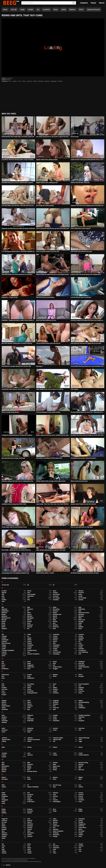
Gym (29, 709)
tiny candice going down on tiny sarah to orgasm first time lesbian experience (53, 137)
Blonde (35, 81)
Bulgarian (4, 629)
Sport (3, 831)
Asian (3, 598)
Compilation (46, 10)
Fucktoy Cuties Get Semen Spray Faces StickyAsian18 (86, 274)
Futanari (4, 695)
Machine (55, 763)
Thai (3, 848)
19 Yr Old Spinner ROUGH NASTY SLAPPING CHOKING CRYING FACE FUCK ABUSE (18, 251)
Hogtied (4, 719)
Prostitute (81, 800)
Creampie (81, 649)
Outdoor (81, 787)
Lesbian (14, 81)
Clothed (30, 643)
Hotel (80, 719)
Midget (29, 768)
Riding (80, 809)
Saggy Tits (5, 819)
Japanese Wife (57, 740)
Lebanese (30, 755)
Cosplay (30, 647)
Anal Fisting (56, 594)
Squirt (29, 831)
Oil (28, 785)
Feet (80, 686)
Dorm (3, 667)
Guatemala (5, 709)
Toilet (54, 849)
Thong (29, 848)
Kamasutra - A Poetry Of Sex (10, 297)
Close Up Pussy (6, 643)
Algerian (4, 593)
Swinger (55, 836)
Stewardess (31, 833)
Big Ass (29, 614)
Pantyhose (30, 795)
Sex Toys (4, 822)
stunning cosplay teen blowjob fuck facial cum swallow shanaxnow (88, 320)
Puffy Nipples (57, 802)
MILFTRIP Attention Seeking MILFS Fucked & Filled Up (17, 343)
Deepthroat (82, 662)
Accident (4, 591)
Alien (29, 593)
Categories (84, 3)
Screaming (82, 819)
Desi (3, 663)
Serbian (81, 821)
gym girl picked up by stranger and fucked (13, 458)
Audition (4, 600)
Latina (55, 753)
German (4, 702)
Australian (56, 600)
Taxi (54, 844)
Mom (29, 770)
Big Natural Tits (6, 618)
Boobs (3, 623)
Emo (3, 676)
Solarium (30, 828)
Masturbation (5, 766)
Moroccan (81, 770)
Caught (22, 10)
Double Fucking (57, 667)
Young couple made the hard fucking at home (14, 527)
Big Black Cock (57, 614)
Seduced (30, 821)
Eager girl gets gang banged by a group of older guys (51, 550)
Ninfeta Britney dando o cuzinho (45, 573)
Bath (80, 611)
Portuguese (5, 800)
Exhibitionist (31, 678)
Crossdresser (82, 650)
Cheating (81, 638)
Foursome (81, 691)
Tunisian (4, 853)
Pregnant (30, 800)
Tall (3, 844)
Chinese (55, 640)
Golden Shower (6, 706)
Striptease (5, 835)
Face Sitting (31, 684)
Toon (80, 849)
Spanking (55, 829)
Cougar (81, 647)
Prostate (55, 800)
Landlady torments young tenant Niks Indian (14, 504)
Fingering (81, 688)
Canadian (4, 636)
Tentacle (81, 846)
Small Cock (56, 826)
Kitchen (55, 747)
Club (54, 643)
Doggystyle (54, 81)
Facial (55, 684)
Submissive (56, 835)
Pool (54, 798)
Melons (81, 766)
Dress (29, 669)
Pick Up (29, 796)
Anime (80, 594)
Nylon (80, 779)
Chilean (29, 640)
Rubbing (4, 813)
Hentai (55, 717)
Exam (3, 678)
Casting (81, 636)
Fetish (29, 688)
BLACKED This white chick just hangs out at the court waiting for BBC (88, 435)
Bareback (56, 611)
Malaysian (30, 764)
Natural (4, 777)
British (3, 627)
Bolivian (55, 622)
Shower (55, 824)
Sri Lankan (82, 831)
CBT (3, 635)
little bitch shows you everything (45, 297)
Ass (28, 598)
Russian (30, 813)
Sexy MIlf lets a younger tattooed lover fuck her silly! (16, 366)
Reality (4, 809)
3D (28, 585)
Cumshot (4, 654)
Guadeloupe (82, 708)
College (4, 645)
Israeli (3, 732)
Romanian (30, 811)
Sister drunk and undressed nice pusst (81, 251)
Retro (54, 809)
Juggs (80, 741)
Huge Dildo (30, 721)
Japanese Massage (84, 738)
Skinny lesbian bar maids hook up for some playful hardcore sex (53, 274)
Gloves (80, 704)
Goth (54, 706)
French (4, 693)
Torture (29, 851)
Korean (81, 747)
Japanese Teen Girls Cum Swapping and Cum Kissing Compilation (88, 206)
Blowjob (41, 81)
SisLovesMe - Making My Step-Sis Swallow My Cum (16, 550)
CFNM (29, 635)
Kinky (3, 747)
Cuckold (4, 652)
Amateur (55, 593)
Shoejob (81, 822)
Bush (54, 629)
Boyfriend (30, 625)
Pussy (24, 81)
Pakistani (55, 793)
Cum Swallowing (83, 652)
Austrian (81, 600)
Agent (55, 591)
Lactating (4, 753)
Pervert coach (75, 137)
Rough (55, 811)
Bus (28, 629)
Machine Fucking (83, 763)
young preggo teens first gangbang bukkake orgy (15, 573)
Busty (80, 629)
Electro (81, 675)
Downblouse (5, 669)
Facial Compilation (84, 684)
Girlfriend (56, 702)
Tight (3, 849)
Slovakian (30, 826)
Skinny (4, 826)
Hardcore (29, 81)
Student (30, 835)
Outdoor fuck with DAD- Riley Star (80, 183)
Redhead (30, 809)
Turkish (29, 853)
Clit (79, 642)
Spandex (4, 829)
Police (3, 798)
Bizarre (29, 620)
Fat (54, 686)
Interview (30, 730)
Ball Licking (56, 609)
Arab (3, 596)
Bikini (80, 618)
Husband (4, 722)
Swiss (80, 836)
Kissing (29, 747)
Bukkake (81, 627)
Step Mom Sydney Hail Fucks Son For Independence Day (17, 481)
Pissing (81, 796)
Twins (55, 853)
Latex (29, 753)
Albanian (81, 591)
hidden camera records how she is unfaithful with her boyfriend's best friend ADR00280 (53, 435)
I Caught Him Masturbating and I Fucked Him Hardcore (17, 435)
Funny (80, 693)
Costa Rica (56, 647)
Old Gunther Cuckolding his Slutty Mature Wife (49, 458)
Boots (29, 623)
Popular (93, 3)
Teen (19, 81)
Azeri (3, 601)
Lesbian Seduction (84, 755)
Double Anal (31, 667)
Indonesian (30, 728)
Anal (3, 594)
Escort (55, 676)
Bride (80, 625)
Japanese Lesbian (58, 738)
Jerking (64, 10)
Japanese (30, 738)
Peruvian (81, 795)
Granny (4, 708)
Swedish (4, 836)
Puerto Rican (31, 802)
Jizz (54, 741)
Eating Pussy (5, 675)
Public (3, 802)
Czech (3, 656)
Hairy (3, 715)
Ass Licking (56, 598)
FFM (3, 684)
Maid (3, 764)
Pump (80, 802)
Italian (29, 732)
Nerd (29, 777)
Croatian (55, 650)
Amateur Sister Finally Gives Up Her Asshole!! (83, 504)
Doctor (4, 665)
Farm (3, 686)
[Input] (49, 3)
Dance (29, 662)
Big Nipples (31, 618)
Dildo (54, 663)
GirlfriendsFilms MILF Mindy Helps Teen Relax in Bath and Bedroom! (18, 137)
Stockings (56, 833)
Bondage (81, 622)
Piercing (55, 796)
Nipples (81, 777)
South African (82, 828)
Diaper (29, 663)
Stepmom (4, 833)
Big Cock (81, 616)
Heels (29, 717)
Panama (81, 793)
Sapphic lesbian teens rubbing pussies (47, 183)
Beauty (55, 613)
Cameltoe (81, 635)
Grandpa (81, 706)
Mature (5, 10)
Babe (80, 607)
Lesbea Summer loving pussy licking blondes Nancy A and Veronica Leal (88, 160)
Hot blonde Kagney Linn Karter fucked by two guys (85, 573)
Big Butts (30, 616)
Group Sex (56, 708)
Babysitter (72, 10)
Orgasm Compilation (33, 787)
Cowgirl (55, 649)
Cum (10, 81)
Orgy (54, 787)
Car (28, 636)
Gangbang (56, 701)
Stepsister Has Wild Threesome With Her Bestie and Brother (18, 229)
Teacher (81, 844)
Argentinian (31, 596)
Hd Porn (8, 865)
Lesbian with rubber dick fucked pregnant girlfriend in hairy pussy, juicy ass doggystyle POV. (88, 550)
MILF (3, 763)
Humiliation (56, 721)
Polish (29, 798)
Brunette (47, 81)
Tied (80, 848)
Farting (29, 686)
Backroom (30, 609)
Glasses (30, 704)
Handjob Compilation (84, 715)
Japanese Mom (6, 740)
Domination (82, 665)
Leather (4, 755)
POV (29, 793)
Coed (80, 643)
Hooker (55, 719)
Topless (4, 851)
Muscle (4, 771)
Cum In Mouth (57, 652)
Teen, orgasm (74, 389)
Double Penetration (84, 667)
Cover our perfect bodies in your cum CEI (48, 251)
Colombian (30, 645)
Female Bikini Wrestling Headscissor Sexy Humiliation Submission (88, 366)
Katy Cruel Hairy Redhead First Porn (46, 320)
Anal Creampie (31, 594)
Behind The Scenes (84, 613)
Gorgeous (30, 706)
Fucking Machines (32, 693)
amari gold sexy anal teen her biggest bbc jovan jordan (86, 343)
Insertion (55, 728)
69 (54, 585)
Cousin (29, 649)
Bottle (80, 623)
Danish (55, 662)
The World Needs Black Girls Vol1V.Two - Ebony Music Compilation (88, 412)
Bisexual (4, 620)
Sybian (4, 838)
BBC (3, 607)
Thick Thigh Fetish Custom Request (81, 229)
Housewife (5, 721)
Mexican (4, 768)
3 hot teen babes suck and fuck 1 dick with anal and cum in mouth (18, 206)
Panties (4, 795)
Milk (80, 768)
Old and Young (57, 785)
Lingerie (4, 757)
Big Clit (55, 616)
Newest (102, 3)
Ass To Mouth (82, 598)
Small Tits (81, 826)
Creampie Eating (32, 650)
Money (55, 10)
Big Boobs (81, 614)
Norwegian (5, 779)
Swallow (81, 835)
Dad (38, 10)
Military (55, 768)
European (81, 676)
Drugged (55, 669)
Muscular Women (32, 771)
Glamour (4, 704)
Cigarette (4, 642)
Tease (3, 846)
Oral (80, 785)
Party (54, 795)
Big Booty (4, 616)
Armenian (56, 596)
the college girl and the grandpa (45, 206)
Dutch (80, 669)
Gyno (54, 709)
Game (29, 701)
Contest (4, 647)
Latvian (81, 753)
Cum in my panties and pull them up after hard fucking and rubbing (53, 229)
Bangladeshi (5, 611)
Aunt (29, 600)
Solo (54, 828)
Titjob (29, 849)
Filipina (55, 688)
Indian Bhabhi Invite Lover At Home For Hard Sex (50, 389)
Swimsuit (30, 836)
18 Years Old (5, 585)
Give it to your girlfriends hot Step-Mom (82, 527)
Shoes (3, 824)
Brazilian (55, 625)
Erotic (29, 676)
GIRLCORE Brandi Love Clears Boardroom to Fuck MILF (17, 274)
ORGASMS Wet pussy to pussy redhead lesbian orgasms (17, 183)
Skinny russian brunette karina (79, 481)
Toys (54, 851)
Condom (81, 645)
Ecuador (30, 675)
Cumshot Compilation (33, 654)
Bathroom (4, 613)
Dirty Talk (14, 10)
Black (54, 620)
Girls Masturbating (84, 702)
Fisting (29, 689)
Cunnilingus (56, 654)
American (81, 593)
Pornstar (81, 798)
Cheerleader (5, 640)
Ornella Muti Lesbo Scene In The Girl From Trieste (16, 389)
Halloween (30, 715)
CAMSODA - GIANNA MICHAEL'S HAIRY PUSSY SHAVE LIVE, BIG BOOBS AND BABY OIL (18, 320)
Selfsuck (55, 821)
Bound (3, 625)
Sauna (55, 819)
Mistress (4, 770)
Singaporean (82, 824)
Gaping (81, 701)
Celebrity (55, 638)
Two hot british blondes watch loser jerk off (48, 343)
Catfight (4, 638)
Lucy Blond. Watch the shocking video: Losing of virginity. (18, 160)
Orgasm (4, 787)
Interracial (5, 730)
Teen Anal (56, 846)
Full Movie (56, 693)
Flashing (55, 689)
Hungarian (81, 721)
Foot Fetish (30, 691)
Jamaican (4, 738)
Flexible (81, 689)
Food (3, 691)
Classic (55, 642)
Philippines (5, 796)
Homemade (31, 719)
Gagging (4, 701)
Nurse (55, 779)
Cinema (29, 642)
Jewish (29, 741)
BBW (29, 607)
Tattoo (29, 844)
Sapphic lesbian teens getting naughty (47, 160)
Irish (80, 730)
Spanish (30, 829)
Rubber (81, 811)
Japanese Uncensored (93, 10)
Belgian (4, 614)
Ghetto (29, 702)
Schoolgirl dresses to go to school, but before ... (84, 458)
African (81, 10)
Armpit (80, 596)
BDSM (55, 607)
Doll (54, 665)
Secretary (4, 821)
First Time (5, 689)
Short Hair (30, 824)
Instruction (82, 728)
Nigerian (55, 777)
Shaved (60, 81)
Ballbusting (82, 609)
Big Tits (55, 618)
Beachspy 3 (39, 366)
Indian (3, 728)
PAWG (3, 793)
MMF (29, 763)
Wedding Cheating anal (43, 527)
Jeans (80, 740)
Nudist (29, 779)
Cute (80, 654)
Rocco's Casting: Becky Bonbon (10, 412)
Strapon (81, 833)
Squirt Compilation (58, 831)
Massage (81, 764)
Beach (29, 613)
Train (80, 851)
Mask (54, 764)
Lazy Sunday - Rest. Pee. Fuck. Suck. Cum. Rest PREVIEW (52, 504)
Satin (29, 819)
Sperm (80, 829)
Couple (4, 649)
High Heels (82, 717)
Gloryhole (56, 704)
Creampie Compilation (8, 650)
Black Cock (82, 620)
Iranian (55, 730)
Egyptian (55, 675)
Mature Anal (56, 766)
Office (3, 785)
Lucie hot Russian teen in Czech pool (81, 297)
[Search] (73, 3)
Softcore (4, 828)
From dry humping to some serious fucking (48, 412)
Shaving (55, 822)
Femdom (4, 688)
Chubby (81, 640)
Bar (28, 611)
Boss (54, 623)
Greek (29, 708)
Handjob (31, 10)
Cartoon (55, 636)
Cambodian (56, 635)
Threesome (56, 848)
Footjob (55, 691)
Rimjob (4, 811)
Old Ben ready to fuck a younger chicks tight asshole (51, 481)
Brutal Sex (56, 627)
